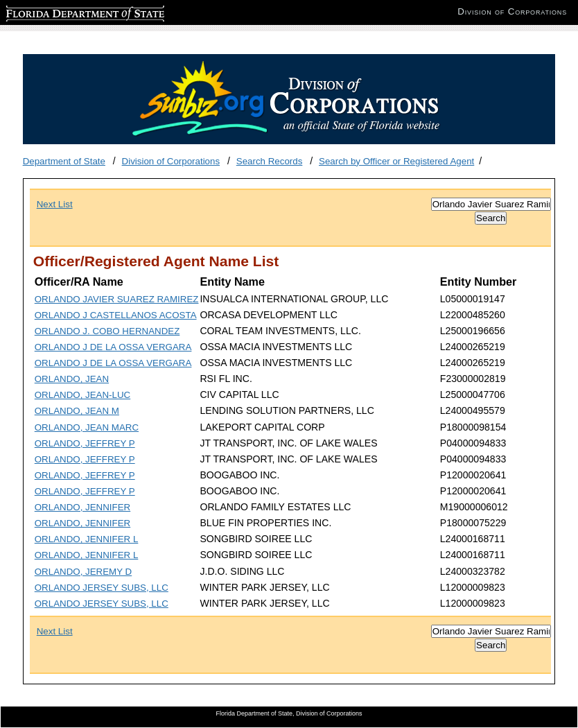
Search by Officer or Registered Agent (396, 161)
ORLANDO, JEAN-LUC (83, 395)
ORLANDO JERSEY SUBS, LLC (102, 588)
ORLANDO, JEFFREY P (85, 443)
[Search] (491, 204)
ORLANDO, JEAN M (77, 411)
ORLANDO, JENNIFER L (87, 539)
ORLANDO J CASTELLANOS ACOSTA (116, 315)
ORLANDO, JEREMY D (83, 572)
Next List (55, 204)
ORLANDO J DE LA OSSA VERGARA (113, 347)
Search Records (270, 161)
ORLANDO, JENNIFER (82, 507)
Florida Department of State (62, 11)
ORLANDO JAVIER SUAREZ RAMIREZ (117, 299)
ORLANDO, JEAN (72, 379)
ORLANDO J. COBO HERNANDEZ (107, 331)
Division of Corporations (171, 161)
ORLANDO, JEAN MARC (87, 427)
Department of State (64, 161)
